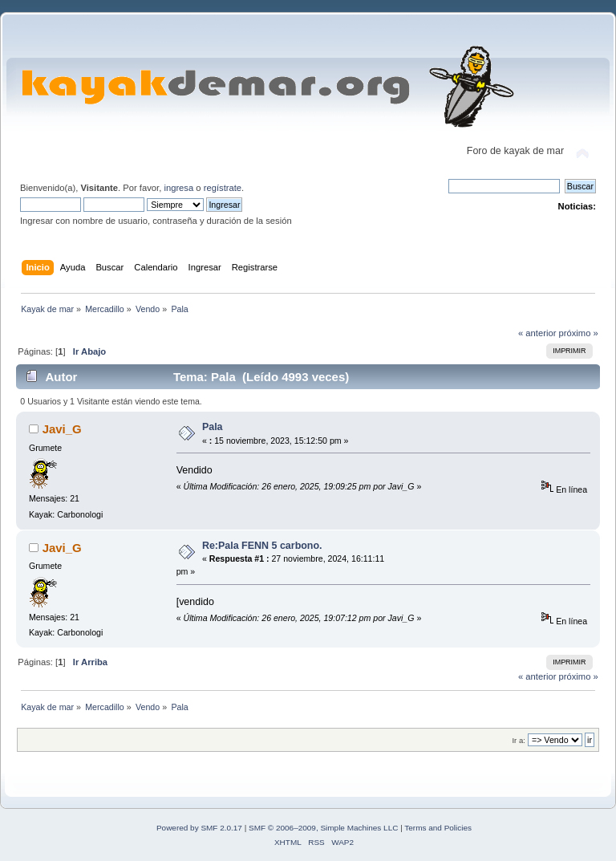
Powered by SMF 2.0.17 (199, 828)
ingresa (178, 188)
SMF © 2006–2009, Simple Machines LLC (323, 828)
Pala (213, 427)
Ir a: (518, 740)
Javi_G (62, 429)
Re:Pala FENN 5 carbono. (262, 546)
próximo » (579, 333)
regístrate (223, 188)
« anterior (537, 333)
